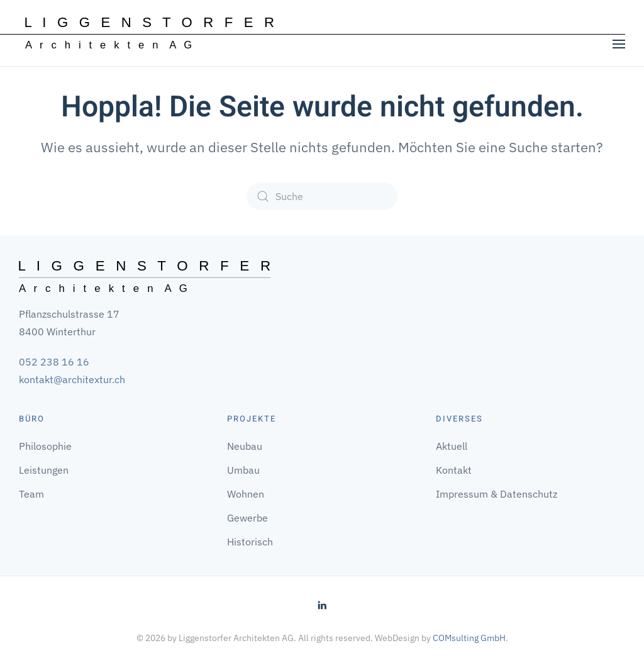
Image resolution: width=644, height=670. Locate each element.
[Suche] (322, 196)
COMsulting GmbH (469, 638)
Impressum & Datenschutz (497, 494)
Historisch (250, 542)
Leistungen (44, 470)
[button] (619, 44)
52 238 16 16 (57, 362)
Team (31, 494)
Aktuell (452, 446)
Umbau (243, 470)
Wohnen (246, 494)
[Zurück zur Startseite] (150, 33)
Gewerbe (247, 518)
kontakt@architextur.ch (72, 379)
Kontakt (454, 470)
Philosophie (45, 446)
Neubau (245, 446)
